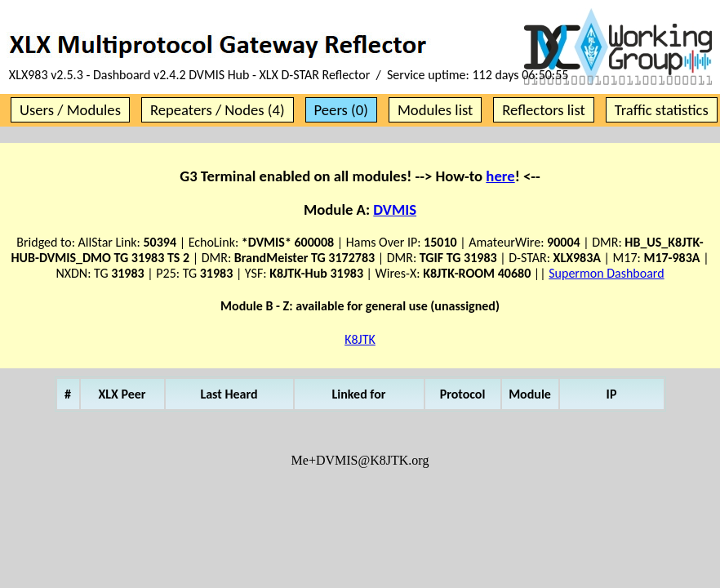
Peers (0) (341, 110)
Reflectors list (543, 110)
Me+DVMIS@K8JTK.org (360, 460)
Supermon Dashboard (606, 273)
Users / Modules (70, 110)
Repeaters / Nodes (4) (218, 110)
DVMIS (395, 209)
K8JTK (360, 339)
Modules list (435, 110)
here (500, 176)
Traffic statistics (662, 110)
